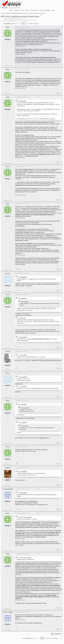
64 (31, 24)
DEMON (8, 468)
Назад (13, 24)
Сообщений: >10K (8, 65)
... (29, 302)
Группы (27, 10)
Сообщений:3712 (8, 370)
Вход (53, 10)
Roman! (8, 273)
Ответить (59, 93)
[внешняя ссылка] (20, 46)
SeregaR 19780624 (8, 489)
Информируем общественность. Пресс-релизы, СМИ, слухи (28, 13)
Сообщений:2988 (8, 486)
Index (11, 10)
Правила (17, 10)
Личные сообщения (45, 10)
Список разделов (6, 13)
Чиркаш (8, 351)
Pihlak (8, 27)
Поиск (22, 10)
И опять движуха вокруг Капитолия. (21, 16)
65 (33, 24)
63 (29, 24)
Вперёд (37, 24)
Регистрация (34, 10)
